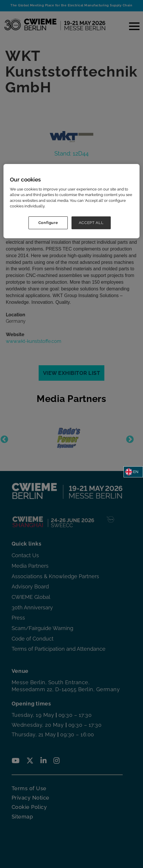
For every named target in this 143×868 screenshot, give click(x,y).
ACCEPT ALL (91, 222)
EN (132, 472)
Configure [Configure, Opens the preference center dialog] (48, 222)
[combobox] (133, 472)
